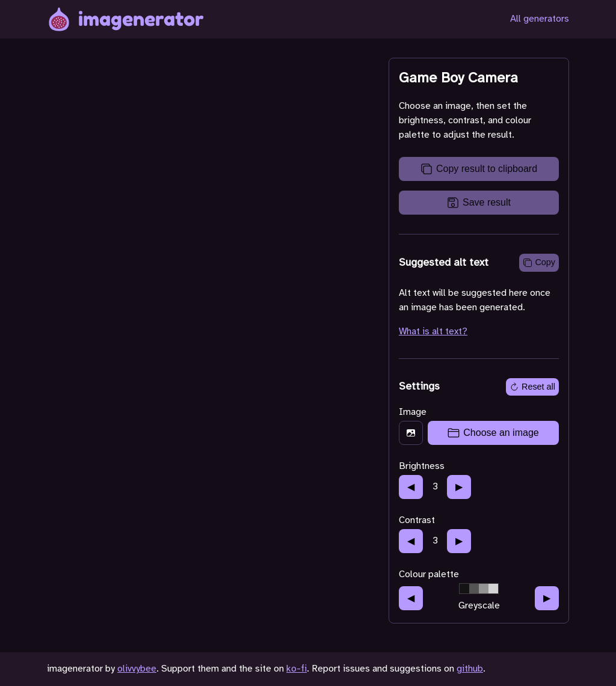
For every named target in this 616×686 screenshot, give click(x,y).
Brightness (422, 466)
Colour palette (429, 574)
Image (413, 412)
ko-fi (297, 669)
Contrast (417, 520)
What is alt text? (433, 332)
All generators (540, 19)
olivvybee (137, 669)
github (470, 669)
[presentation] (479, 433)
